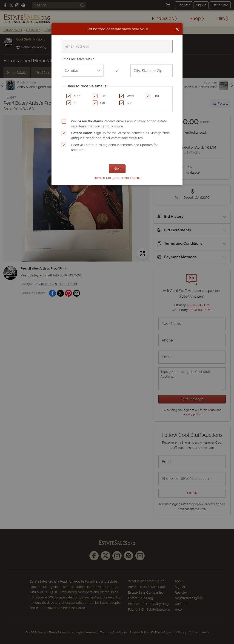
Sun (130, 103)
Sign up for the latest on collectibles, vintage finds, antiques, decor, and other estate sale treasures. (121, 135)
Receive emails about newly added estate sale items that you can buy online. (119, 124)
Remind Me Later (107, 178)
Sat (103, 103)
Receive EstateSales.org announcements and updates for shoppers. (114, 147)
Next (117, 169)
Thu (156, 96)
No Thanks (132, 178)
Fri (76, 103)
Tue (103, 96)
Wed (130, 96)
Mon (77, 96)
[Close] (177, 29)
